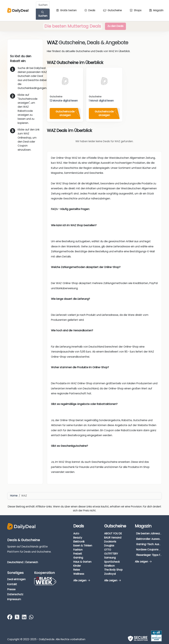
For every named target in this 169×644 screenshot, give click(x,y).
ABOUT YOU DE (113, 533)
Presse (11, 589)
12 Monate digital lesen (64, 101)
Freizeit (78, 554)
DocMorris (110, 542)
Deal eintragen (16, 579)
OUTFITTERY (111, 554)
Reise (77, 570)
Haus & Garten (82, 562)
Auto (76, 533)
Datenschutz (15, 594)
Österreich (32, 562)
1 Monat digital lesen (101, 101)
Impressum (14, 599)
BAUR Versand (113, 538)
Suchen (43, 14)
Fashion (78, 550)
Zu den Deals (115, 26)
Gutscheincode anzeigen (65, 113)
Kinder (77, 566)
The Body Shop (113, 570)
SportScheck (112, 562)
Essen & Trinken (83, 546)
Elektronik (79, 542)
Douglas (109, 546)
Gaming (78, 558)
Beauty (78, 538)
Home (14, 496)
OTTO (108, 550)
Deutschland (15, 562)
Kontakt (12, 584)
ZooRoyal (110, 574)
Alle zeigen (82, 580)
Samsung (110, 558)
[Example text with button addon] (43, 5)
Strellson (109, 566)
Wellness (79, 574)
